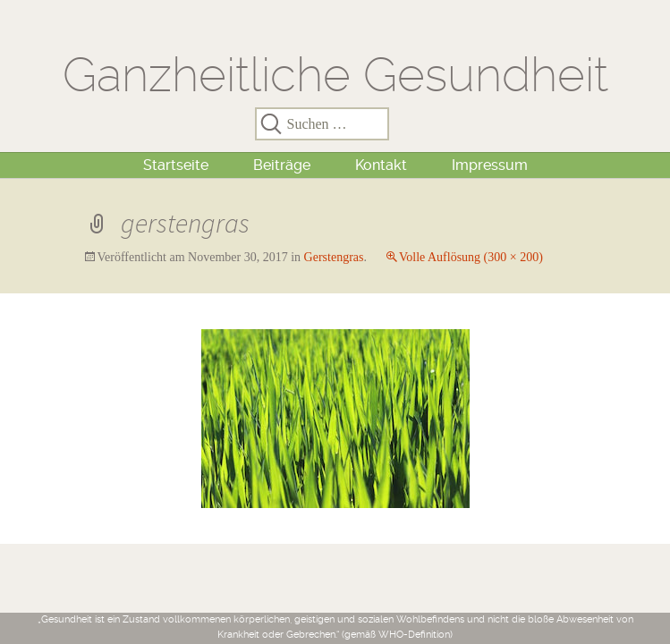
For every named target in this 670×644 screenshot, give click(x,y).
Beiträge (282, 165)
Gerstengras (334, 257)
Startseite (176, 165)
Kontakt (381, 165)
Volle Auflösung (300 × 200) (471, 257)
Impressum (490, 165)
